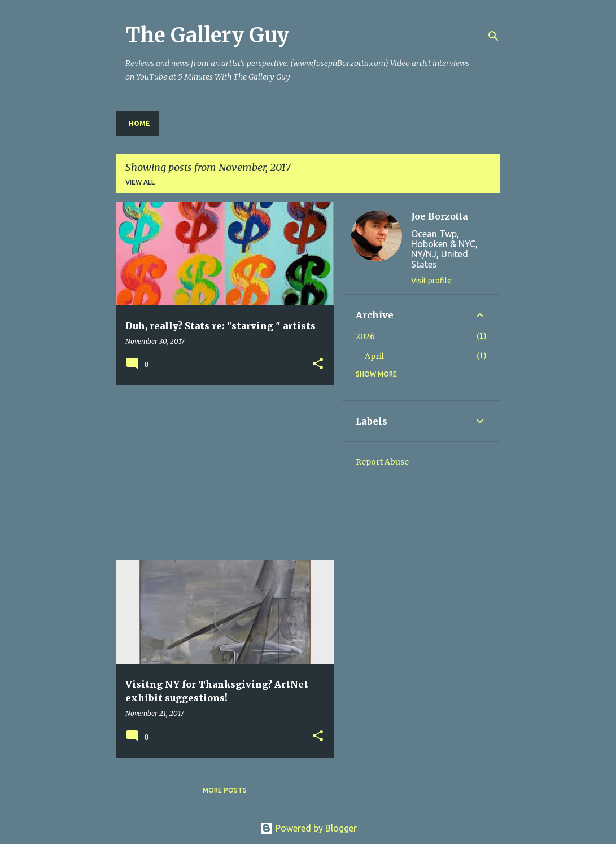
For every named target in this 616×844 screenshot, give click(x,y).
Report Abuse (382, 462)
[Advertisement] (221, 473)
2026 (365, 336)
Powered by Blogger (308, 828)
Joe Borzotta (440, 216)
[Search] (493, 36)
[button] (318, 364)
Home (139, 123)
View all (140, 182)
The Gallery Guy (207, 35)
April (374, 356)
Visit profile (431, 281)
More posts (225, 790)
